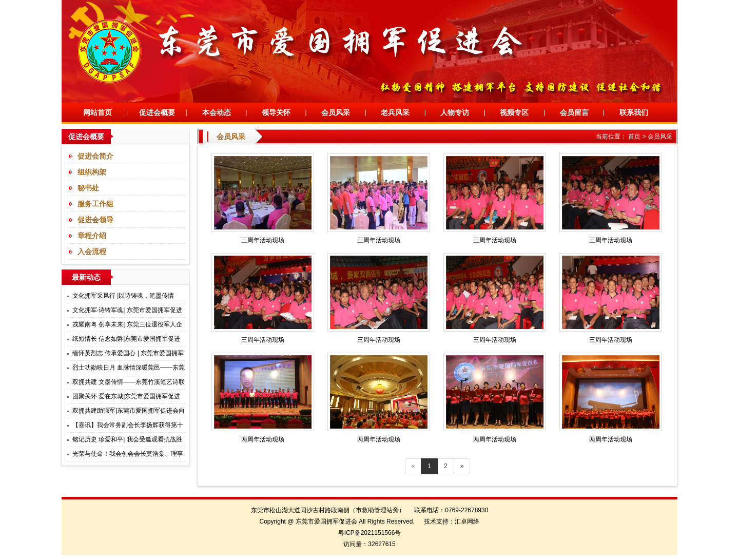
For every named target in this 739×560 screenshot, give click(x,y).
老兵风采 (395, 112)
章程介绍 (92, 236)
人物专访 (455, 112)
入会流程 (92, 252)
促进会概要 (157, 112)
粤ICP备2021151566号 (370, 533)
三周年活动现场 (263, 240)
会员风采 (336, 112)
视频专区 (514, 112)
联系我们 (634, 112)
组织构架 (92, 172)
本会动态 (217, 112)
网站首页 (98, 112)
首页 (634, 137)
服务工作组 (95, 204)
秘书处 (88, 188)
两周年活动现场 (263, 439)
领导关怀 (276, 112)
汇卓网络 (467, 522)
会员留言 (574, 112)
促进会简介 (95, 156)
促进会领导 (95, 220)
